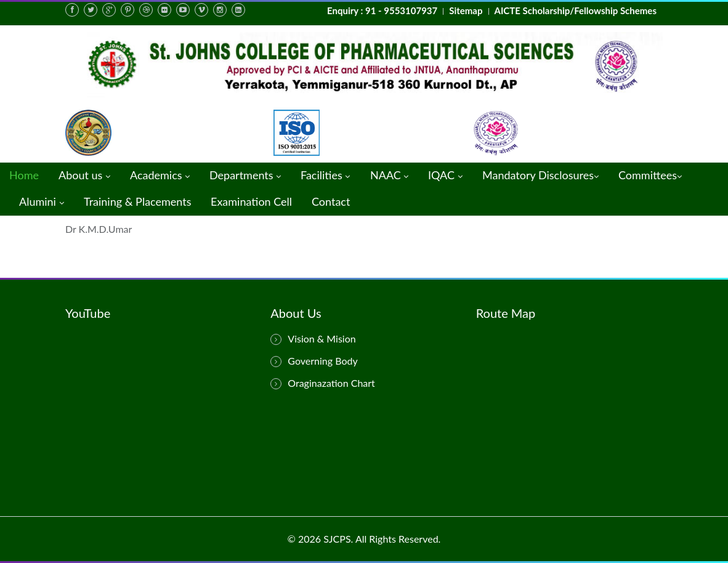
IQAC (445, 176)
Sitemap (466, 10)
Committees (650, 176)
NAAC (389, 176)
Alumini (42, 203)
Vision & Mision (313, 339)
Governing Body (314, 361)
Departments (245, 176)
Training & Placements (137, 201)
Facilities (325, 176)
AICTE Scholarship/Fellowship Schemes (576, 10)
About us (84, 176)
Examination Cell (251, 201)
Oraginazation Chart (323, 383)
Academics (160, 176)
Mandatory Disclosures (540, 176)
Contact (331, 201)
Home (24, 175)
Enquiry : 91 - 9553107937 (382, 10)
